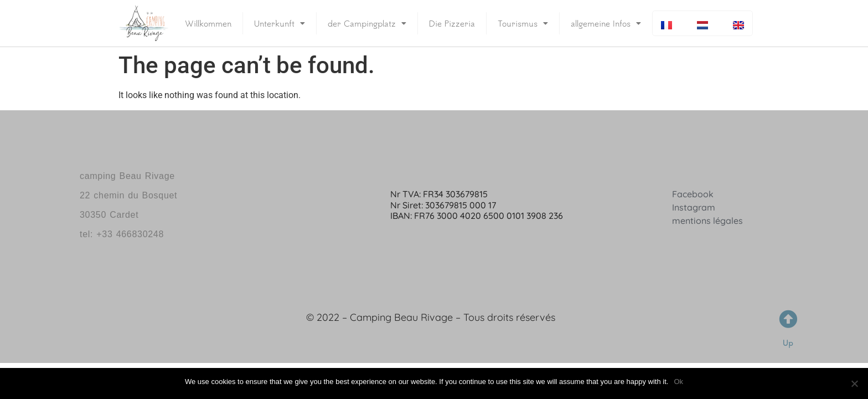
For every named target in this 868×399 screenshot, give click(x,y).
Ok (678, 382)
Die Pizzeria (452, 23)
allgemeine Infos (606, 23)
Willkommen (208, 23)
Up (788, 343)
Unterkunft (280, 23)
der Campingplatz (367, 23)
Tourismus (523, 23)
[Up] (788, 319)
